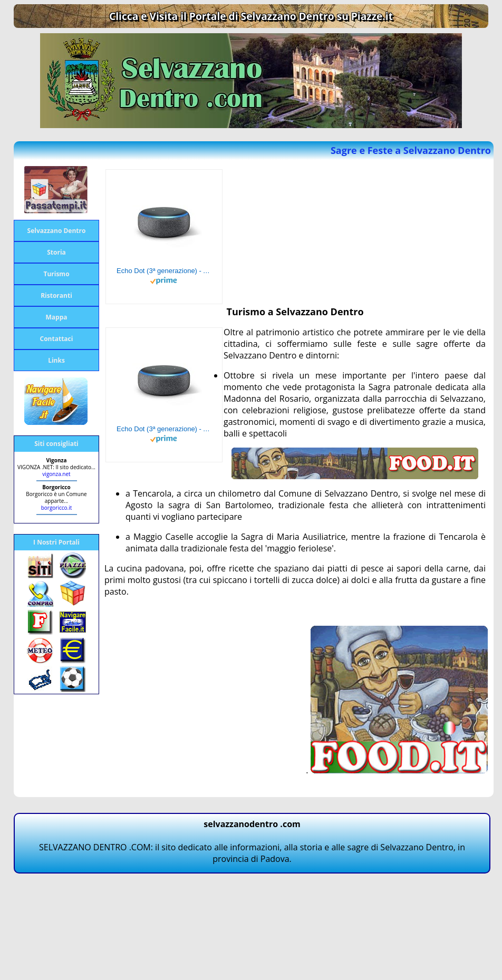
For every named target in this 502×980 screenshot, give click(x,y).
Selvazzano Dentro (57, 231)
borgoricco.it (57, 508)
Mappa (57, 317)
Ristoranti (56, 295)
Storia (56, 252)
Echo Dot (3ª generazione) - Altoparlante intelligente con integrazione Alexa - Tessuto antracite (164, 271)
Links (56, 360)
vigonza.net (56, 474)
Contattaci (57, 339)
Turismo (56, 274)
